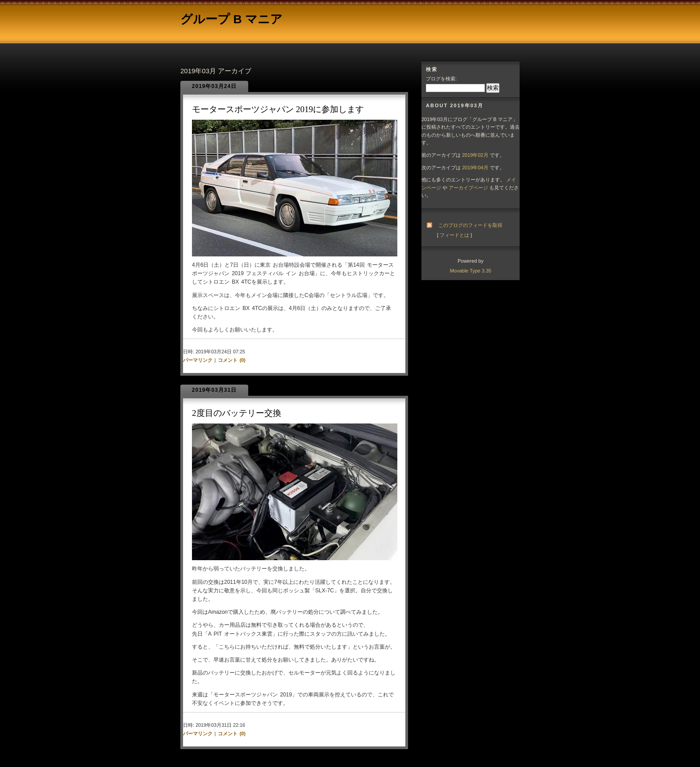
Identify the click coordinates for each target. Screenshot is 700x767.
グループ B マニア (231, 19)
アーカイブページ (468, 188)
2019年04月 (475, 168)
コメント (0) (232, 360)
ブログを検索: (441, 79)
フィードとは (454, 235)
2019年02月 (475, 155)
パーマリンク (198, 360)
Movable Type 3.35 (471, 271)
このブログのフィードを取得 (470, 225)
